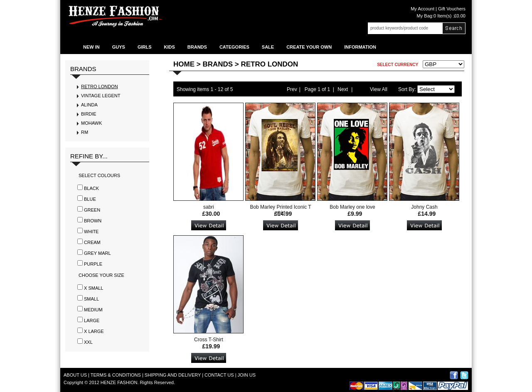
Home (184, 64)
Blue (90, 199)
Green (92, 210)
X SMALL (94, 288)
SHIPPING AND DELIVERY (173, 375)
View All (379, 89)
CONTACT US (219, 375)
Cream (92, 242)
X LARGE (94, 331)
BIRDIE (89, 114)
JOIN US (247, 375)
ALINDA (89, 105)
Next (343, 89)
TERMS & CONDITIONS (116, 375)
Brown (93, 221)
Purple (93, 264)
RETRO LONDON (100, 86)
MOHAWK (91, 123)
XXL (88, 342)
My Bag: (441, 16)
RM (85, 132)
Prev (292, 89)
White (91, 232)
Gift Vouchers (451, 9)
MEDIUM (93, 310)
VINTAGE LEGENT (101, 96)
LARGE (92, 321)
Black (91, 188)
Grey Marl (97, 253)
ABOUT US (75, 375)
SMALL (91, 299)
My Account (422, 9)
